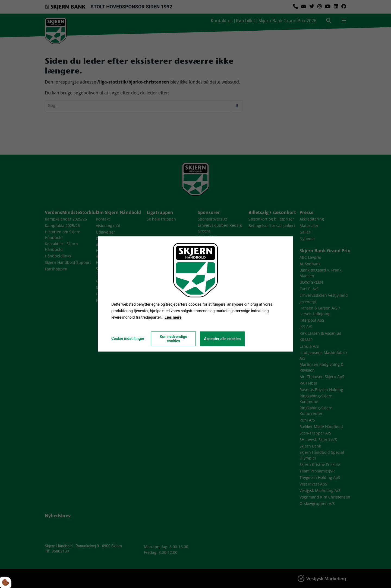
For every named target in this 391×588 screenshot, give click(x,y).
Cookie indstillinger (128, 339)
